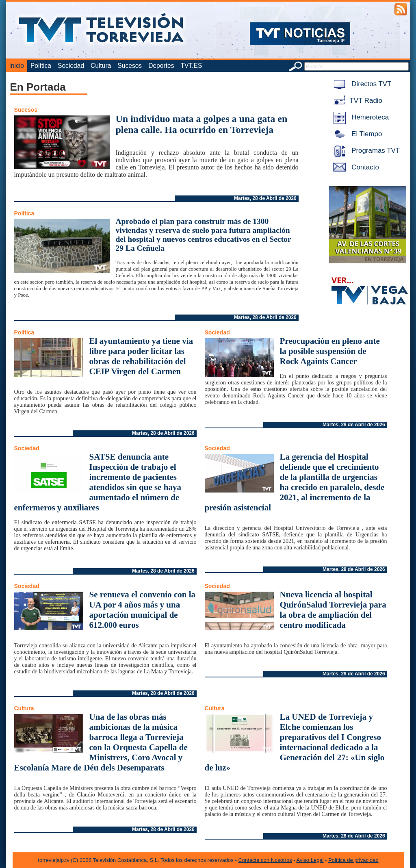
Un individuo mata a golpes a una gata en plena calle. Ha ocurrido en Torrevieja (202, 124)
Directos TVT (361, 84)
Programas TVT (365, 151)
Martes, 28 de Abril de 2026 (265, 198)
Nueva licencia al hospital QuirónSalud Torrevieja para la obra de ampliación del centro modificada (333, 610)
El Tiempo (356, 134)
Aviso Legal (310, 860)
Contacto (355, 167)
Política (41, 66)
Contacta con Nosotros (265, 860)
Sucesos (130, 66)
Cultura (101, 66)
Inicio (17, 66)
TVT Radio (356, 101)
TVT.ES (191, 66)
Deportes (161, 66)
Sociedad (71, 66)
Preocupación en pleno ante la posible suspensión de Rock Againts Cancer (330, 351)
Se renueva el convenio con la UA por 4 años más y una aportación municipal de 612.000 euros (143, 610)
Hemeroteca (360, 117)
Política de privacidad (353, 860)
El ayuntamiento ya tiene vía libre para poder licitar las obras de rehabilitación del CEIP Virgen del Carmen (141, 356)
